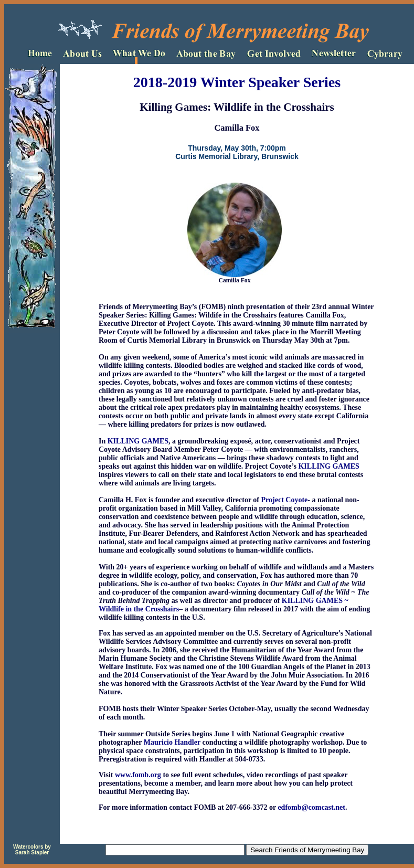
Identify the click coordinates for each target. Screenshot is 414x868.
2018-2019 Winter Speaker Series (237, 82)
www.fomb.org (138, 775)
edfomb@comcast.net (311, 807)
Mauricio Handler (172, 742)
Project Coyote (285, 500)
